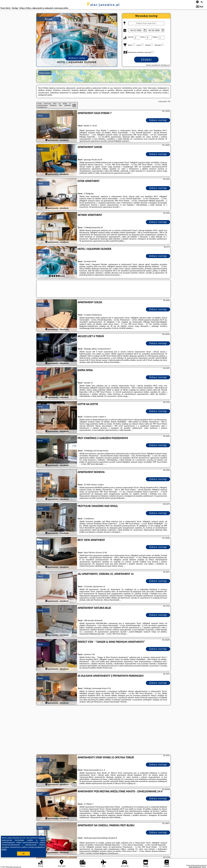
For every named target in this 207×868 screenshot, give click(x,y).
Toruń (40, 116)
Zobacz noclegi (158, 120)
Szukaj (146, 60)
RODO (4, 849)
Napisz (204, 867)
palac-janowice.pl (103, 5)
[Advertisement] (103, 730)
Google (42, 838)
